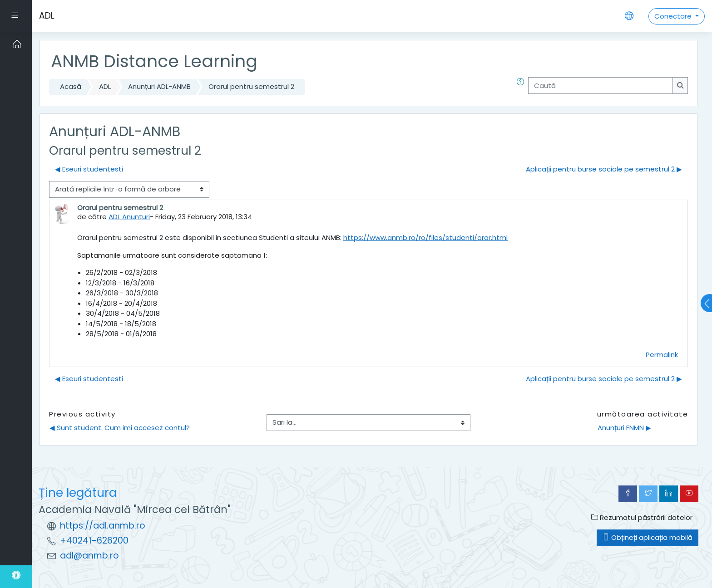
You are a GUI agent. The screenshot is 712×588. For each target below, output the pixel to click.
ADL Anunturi (129, 217)
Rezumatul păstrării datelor (642, 517)
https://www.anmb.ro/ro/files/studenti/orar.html (425, 238)
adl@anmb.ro (89, 556)
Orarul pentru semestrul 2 (251, 86)
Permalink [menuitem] (662, 355)
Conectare (674, 16)
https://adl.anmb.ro (103, 526)
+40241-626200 (94, 541)
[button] (522, 87)
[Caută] (601, 86)
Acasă (71, 86)
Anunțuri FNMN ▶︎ (624, 428)
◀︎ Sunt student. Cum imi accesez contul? (120, 428)
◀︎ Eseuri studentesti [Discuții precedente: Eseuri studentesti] (89, 169)
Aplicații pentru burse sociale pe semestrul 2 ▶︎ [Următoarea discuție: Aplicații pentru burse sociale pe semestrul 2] (604, 169)
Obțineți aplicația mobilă (648, 537)
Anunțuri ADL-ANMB (159, 86)
